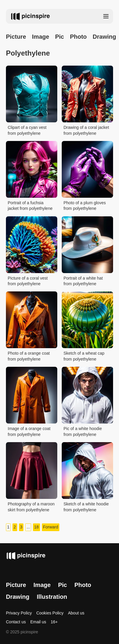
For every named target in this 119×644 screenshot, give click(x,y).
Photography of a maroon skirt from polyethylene (31, 507)
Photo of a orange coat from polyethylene (29, 356)
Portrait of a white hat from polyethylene (83, 281)
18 (37, 527)
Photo (78, 37)
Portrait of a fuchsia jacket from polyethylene (30, 206)
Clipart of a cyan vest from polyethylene (27, 130)
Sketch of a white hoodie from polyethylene (86, 507)
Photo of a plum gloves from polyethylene (85, 206)
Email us (38, 622)
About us (76, 613)
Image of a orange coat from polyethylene (29, 432)
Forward (51, 527)
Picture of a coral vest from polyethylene (28, 281)
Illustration (52, 597)
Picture (16, 37)
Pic (60, 37)
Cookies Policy (50, 613)
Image (41, 37)
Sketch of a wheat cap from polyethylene (84, 356)
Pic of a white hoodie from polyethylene (83, 432)
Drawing (18, 597)
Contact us (16, 622)
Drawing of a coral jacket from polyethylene (86, 130)
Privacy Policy (19, 613)
